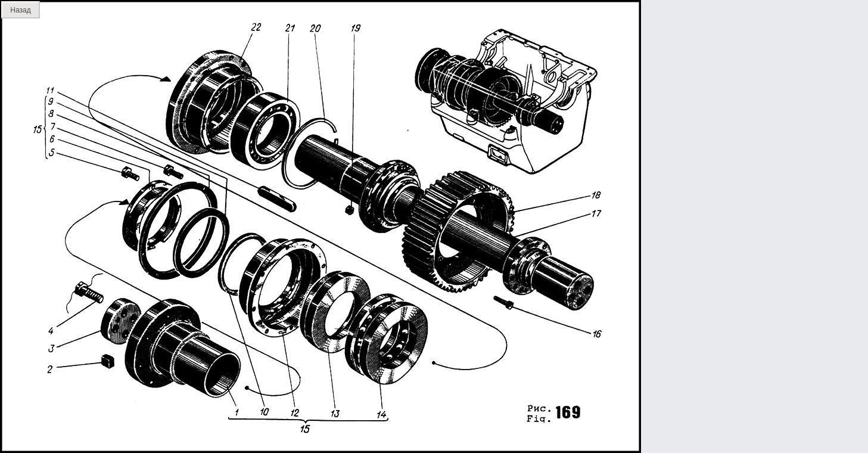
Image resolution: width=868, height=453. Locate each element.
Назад (20, 10)
